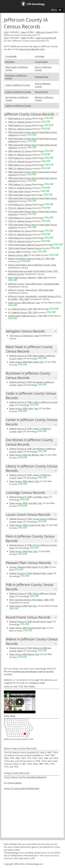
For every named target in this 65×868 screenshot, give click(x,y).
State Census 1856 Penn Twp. (23, 551)
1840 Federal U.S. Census (20, 118)
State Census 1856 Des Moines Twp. (27, 455)
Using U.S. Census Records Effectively (22, 788)
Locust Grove (41, 62)
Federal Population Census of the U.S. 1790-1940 (31, 259)
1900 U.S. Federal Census (20, 188)
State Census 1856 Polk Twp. (23, 606)
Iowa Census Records (46, 38)
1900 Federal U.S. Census (20, 184)
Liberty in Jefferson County (18, 106)
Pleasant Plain (42, 77)
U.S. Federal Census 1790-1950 (23, 309)
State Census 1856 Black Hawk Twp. (26, 362)
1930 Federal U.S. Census (20, 231)
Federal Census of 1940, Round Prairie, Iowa (30, 622)
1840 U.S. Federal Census (20, 122)
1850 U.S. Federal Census (20, 129)
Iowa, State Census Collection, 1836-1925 (28, 278)
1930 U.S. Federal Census (20, 234)
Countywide (11, 56)
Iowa (23, 32)
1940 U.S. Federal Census (20, 241)
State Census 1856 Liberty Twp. (24, 481)
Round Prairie (41, 92)
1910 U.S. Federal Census (20, 208)
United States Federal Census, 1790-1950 (28, 316)
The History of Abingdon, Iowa (24, 336)
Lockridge (40, 56)
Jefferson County (44, 32)
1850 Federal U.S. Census (20, 125)
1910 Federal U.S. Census (20, 205)
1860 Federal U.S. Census (20, 151)
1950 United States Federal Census (25, 245)
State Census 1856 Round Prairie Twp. (28, 628)
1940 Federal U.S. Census (20, 238)
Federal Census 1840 (18, 255)
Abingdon (10, 62)
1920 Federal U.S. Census (20, 218)
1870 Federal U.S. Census (20, 158)
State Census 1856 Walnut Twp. (24, 654)
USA (6, 32)
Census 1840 (14, 252)
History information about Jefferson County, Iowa (32, 265)
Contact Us (34, 683)
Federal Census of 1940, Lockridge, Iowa (29, 497)
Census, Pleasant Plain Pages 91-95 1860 (29, 567)
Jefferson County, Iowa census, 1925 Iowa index (31, 290)
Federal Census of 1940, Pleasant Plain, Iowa (31, 573)
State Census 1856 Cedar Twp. (24, 408)
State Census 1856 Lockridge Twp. (26, 503)
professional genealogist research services (33, 671)
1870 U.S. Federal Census (20, 162)
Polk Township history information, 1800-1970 (32, 600)
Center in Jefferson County (18, 92)
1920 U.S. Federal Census (20, 221)
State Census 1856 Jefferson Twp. (24, 303)
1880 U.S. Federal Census (20, 168)
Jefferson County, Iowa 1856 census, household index (34, 284)
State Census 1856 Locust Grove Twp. (27, 525)
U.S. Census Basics (13, 783)
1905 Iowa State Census (19, 191)
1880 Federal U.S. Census (20, 165)
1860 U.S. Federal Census (20, 155)
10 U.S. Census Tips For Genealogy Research (25, 777)
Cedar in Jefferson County (18, 85)
